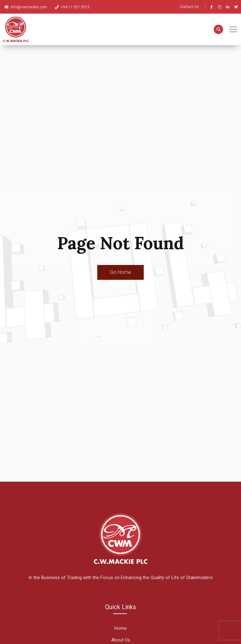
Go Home (120, 272)
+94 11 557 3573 (72, 7)
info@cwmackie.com (26, 7)
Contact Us (189, 7)
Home (120, 628)
